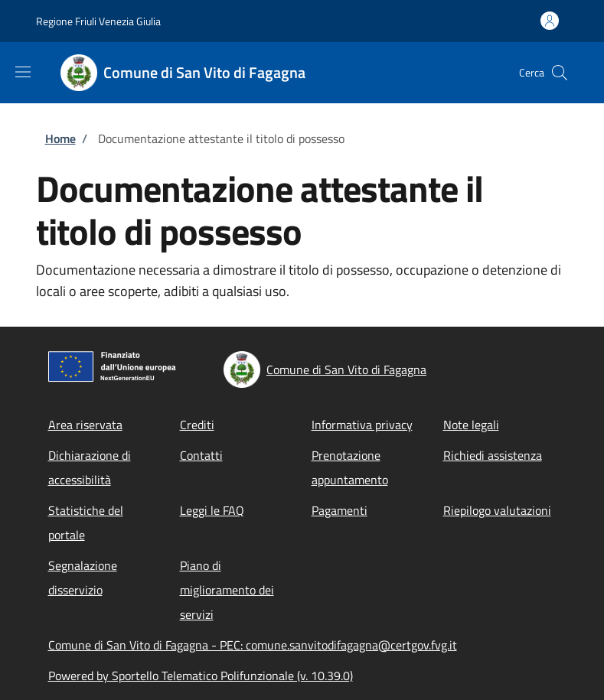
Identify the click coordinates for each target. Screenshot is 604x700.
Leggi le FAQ (212, 510)
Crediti (197, 425)
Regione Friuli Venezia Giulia (98, 21)
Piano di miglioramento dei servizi (227, 590)
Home (60, 138)
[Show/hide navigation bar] (23, 72)
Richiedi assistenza (493, 455)
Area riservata (85, 425)
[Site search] (560, 73)
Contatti (201, 455)
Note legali (471, 425)
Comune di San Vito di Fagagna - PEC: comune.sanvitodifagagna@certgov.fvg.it (253, 645)
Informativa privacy (362, 425)
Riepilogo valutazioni (497, 510)
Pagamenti (340, 510)
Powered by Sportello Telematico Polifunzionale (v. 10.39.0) (201, 676)
